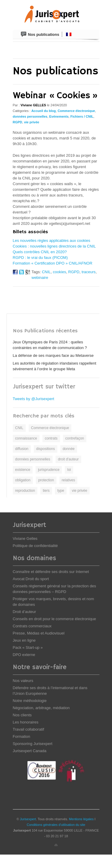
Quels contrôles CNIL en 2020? (40, 252)
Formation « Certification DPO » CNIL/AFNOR (53, 263)
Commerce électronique (76, 111)
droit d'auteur (68, 459)
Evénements (59, 116)
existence (23, 470)
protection (46, 480)
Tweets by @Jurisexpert (34, 399)
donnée (69, 449)
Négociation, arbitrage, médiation (41, 708)
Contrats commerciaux (32, 626)
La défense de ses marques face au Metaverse (53, 355)
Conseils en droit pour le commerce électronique (55, 619)
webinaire (40, 278)
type (61, 491)
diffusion (22, 449)
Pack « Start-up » (28, 647)
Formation (22, 736)
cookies (59, 272)
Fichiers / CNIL (82, 116)
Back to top (56, 845)
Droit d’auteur (24, 612)
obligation (23, 480)
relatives (69, 480)
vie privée (32, 122)
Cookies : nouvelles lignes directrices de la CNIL (54, 246)
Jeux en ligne (24, 640)
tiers (46, 491)
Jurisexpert (28, 819)
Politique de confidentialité (35, 546)
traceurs (89, 272)
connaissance (26, 438)
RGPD (18, 122)
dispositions (46, 449)
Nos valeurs (23, 681)
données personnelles (30, 116)
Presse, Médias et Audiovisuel (39, 633)
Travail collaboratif (29, 729)
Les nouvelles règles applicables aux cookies (52, 241)
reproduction (25, 491)
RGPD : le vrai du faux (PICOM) (40, 258)
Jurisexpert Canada (30, 751)
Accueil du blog (44, 111)
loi (69, 470)
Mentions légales (81, 819)
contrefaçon (75, 438)
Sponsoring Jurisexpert (33, 744)
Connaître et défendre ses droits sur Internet (51, 572)
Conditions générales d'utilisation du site (56, 825)
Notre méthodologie (30, 701)
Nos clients (22, 715)
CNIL (46, 272)
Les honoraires (26, 722)
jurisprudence (49, 470)
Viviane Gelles (25, 539)
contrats (51, 438)
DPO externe (24, 655)
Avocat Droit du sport (31, 579)
